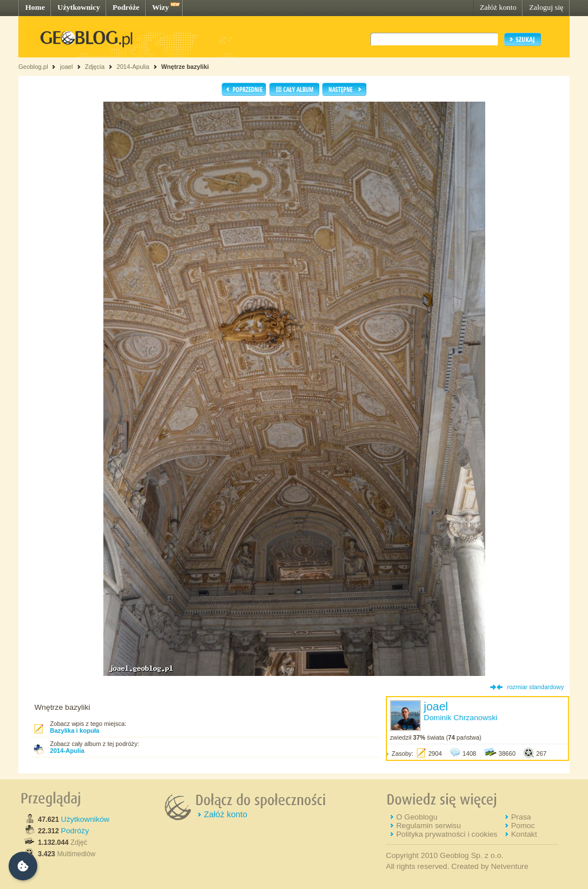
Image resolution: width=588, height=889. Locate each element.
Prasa (521, 817)
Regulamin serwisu (429, 826)
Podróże (126, 7)
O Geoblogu (417, 817)
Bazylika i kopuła (75, 730)
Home (35, 7)
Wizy (160, 7)
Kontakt (524, 834)
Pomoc (523, 826)
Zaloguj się (546, 7)
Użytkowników (85, 819)
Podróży (75, 831)
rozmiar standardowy (535, 687)
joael (66, 67)
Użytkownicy (79, 7)
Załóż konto (498, 7)
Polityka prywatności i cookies (447, 834)
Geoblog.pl (33, 67)
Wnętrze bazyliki (185, 67)
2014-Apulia (133, 67)
